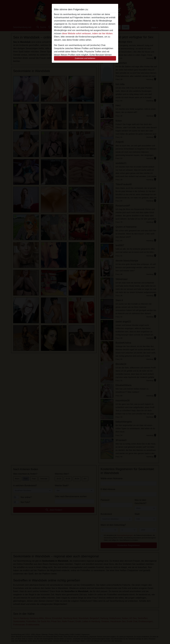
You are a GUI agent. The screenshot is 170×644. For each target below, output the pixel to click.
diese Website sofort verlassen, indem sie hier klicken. (88, 33)
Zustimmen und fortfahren (85, 58)
